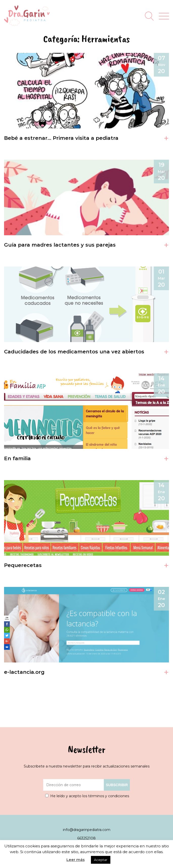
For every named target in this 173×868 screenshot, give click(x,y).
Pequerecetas (23, 565)
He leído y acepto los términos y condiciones (90, 796)
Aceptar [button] (101, 860)
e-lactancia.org (24, 672)
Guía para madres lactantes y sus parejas (60, 245)
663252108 (86, 838)
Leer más (76, 860)
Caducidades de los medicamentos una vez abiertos (74, 352)
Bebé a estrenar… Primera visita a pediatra (61, 138)
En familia (17, 458)
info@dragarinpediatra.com (87, 830)
